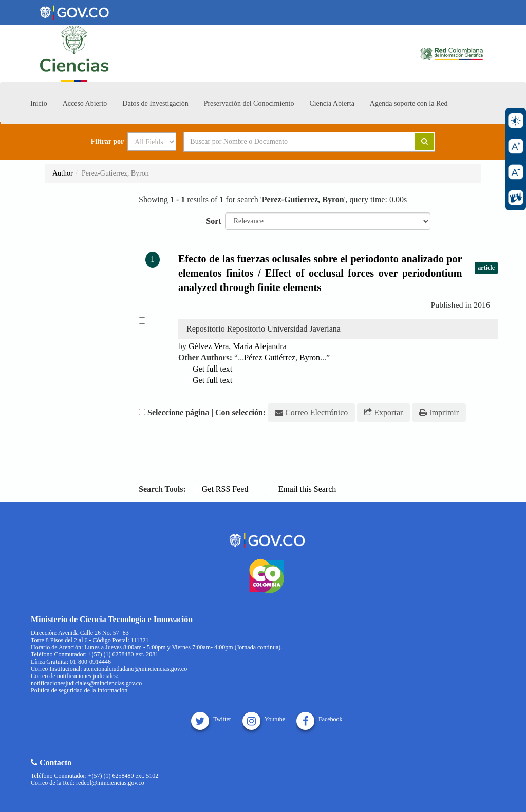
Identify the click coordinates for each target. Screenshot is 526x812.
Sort (213, 221)
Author (63, 173)
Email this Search (302, 489)
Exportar (383, 412)
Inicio (39, 103)
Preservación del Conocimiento (249, 103)
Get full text (207, 369)
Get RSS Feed (220, 489)
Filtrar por (108, 142)
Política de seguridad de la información (79, 690)
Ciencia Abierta (332, 103)
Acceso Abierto (85, 103)
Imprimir (439, 412)
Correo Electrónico (311, 412)
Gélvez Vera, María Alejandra (238, 346)
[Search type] (152, 142)
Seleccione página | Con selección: (206, 412)
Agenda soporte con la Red (409, 103)
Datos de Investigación (155, 103)
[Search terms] (287, 142)
